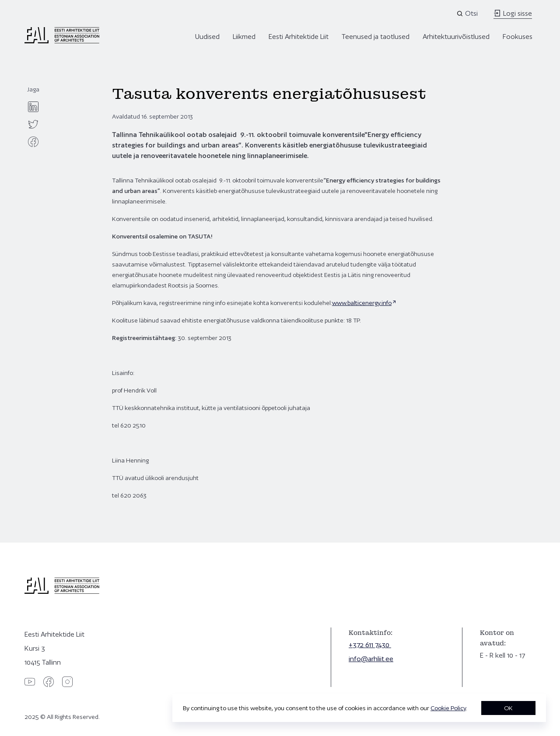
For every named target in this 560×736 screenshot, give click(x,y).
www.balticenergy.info (362, 303)
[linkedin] (33, 107)
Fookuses (518, 37)
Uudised (207, 37)
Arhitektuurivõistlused (456, 37)
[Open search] (468, 14)
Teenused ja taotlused (376, 37)
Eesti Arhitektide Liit (299, 37)
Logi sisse (513, 13)
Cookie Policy (448, 708)
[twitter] (33, 124)
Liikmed (244, 37)
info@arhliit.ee (371, 659)
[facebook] (33, 142)
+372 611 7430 (370, 645)
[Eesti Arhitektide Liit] (62, 41)
